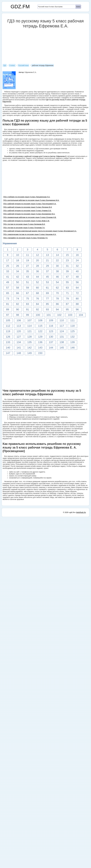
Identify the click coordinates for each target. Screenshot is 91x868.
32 (77, 266)
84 (37, 304)
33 (8, 271)
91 (27, 309)
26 (18, 266)
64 (77, 288)
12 (37, 255)
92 (37, 309)
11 (27, 255)
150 (40, 353)
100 (38, 315)
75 (27, 299)
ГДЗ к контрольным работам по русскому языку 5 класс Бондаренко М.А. (31, 200)
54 (57, 282)
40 (77, 271)
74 (18, 299)
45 (47, 277)
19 (27, 260)
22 (57, 260)
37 (47, 271)
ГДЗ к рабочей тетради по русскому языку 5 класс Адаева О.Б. (27, 211)
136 (40, 342)
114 (29, 326)
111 (72, 320)
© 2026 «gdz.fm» (69, 512)
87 (67, 304)
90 (18, 309)
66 (18, 293)
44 (37, 277)
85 (47, 304)
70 (57, 293)
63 (67, 288)
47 (67, 277)
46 (57, 277)
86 (57, 304)
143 (40, 348)
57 (8, 288)
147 (8, 353)
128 (29, 337)
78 (57, 299)
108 (40, 320)
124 (62, 331)
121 (29, 331)
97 (8, 315)
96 (77, 309)
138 (62, 342)
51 (27, 282)
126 (8, 337)
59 (27, 288)
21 (47, 260)
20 (37, 260)
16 (77, 255)
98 (18, 315)
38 (57, 271)
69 (47, 293)
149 (29, 353)
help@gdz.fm (81, 512)
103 (70, 315)
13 (47, 255)
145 (62, 348)
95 (67, 309)
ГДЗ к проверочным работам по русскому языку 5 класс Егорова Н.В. (30, 217)
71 (67, 293)
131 (62, 337)
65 (8, 293)
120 (19, 331)
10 (18, 255)
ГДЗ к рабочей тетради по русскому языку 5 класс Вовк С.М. (26, 221)
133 (8, 342)
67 (27, 293)
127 (19, 337)
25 (8, 266)
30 (57, 266)
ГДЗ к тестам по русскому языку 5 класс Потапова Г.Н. (24, 228)
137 (51, 342)
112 (8, 326)
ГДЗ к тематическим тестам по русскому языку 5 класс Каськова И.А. (30, 234)
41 (8, 277)
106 (19, 320)
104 (81, 315)
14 (57, 255)
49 (8, 282)
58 (18, 288)
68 (37, 293)
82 (18, 304)
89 (8, 309)
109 (51, 320)
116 (51, 326)
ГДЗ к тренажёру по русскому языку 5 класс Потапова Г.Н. (26, 238)
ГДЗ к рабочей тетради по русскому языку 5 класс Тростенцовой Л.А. (30, 204)
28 (37, 266)
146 (72, 348)
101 (49, 315)
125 (72, 331)
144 (51, 348)
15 (67, 255)
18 (18, 260)
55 (67, 282)
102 (59, 315)
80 (77, 299)
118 (72, 326)
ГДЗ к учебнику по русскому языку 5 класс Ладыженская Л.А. (27, 197)
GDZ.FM (20, 7)
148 (19, 353)
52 (37, 282)
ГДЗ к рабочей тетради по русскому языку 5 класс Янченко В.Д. (28, 207)
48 (77, 277)
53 (47, 282)
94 (57, 309)
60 (37, 288)
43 (27, 277)
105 (8, 320)
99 (27, 315)
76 (37, 299)
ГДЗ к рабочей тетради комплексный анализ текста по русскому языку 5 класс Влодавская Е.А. (40, 231)
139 (72, 342)
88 (77, 304)
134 (19, 342)
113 (19, 326)
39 (67, 271)
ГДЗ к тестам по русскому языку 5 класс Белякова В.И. (24, 224)
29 (47, 266)
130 (51, 337)
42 (18, 277)
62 (57, 288)
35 (27, 271)
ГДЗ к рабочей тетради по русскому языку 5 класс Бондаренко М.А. (29, 214)
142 (29, 348)
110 (62, 320)
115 (40, 326)
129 (40, 337)
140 (8, 348)
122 (40, 331)
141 (19, 348)
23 (67, 260)
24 (77, 260)
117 (62, 326)
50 (18, 282)
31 (67, 266)
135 (29, 342)
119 (8, 331)
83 (27, 304)
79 (67, 299)
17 (8, 260)
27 (27, 266)
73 (8, 299)
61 (47, 288)
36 (37, 271)
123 (51, 331)
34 (18, 271)
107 (29, 320)
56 (77, 282)
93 (47, 309)
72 (77, 293)
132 (72, 337)
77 (47, 299)
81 (8, 304)
